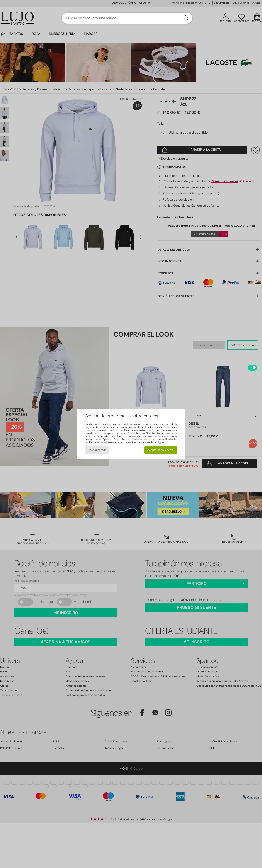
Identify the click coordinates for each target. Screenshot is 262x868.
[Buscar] (186, 18)
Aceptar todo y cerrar (161, 450)
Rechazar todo (97, 450)
